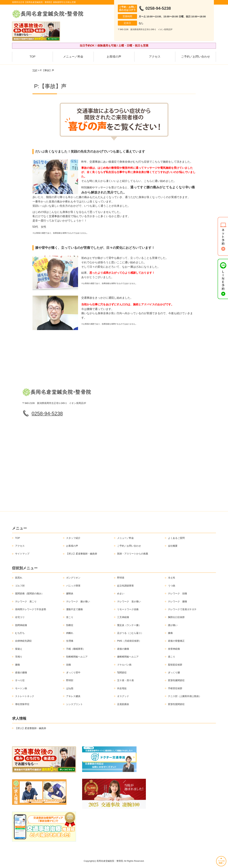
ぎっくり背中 (73, 672)
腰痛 (18, 665)
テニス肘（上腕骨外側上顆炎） (185, 696)
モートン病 (21, 688)
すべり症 (20, 680)
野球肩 (121, 578)
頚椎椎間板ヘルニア (77, 657)
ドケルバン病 (124, 665)
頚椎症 (70, 625)
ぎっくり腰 (174, 672)
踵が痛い (173, 625)
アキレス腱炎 (73, 696)
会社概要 (173, 546)
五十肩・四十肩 (125, 680)
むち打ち (20, 633)
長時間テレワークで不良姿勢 (31, 609)
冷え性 (172, 578)
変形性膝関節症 (176, 680)
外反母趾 (122, 688)
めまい (121, 593)
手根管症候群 (175, 688)
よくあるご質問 (176, 538)
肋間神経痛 (21, 625)
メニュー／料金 (73, 57)
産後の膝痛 (123, 649)
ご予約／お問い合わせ (196, 57)
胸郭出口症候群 (176, 617)
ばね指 (70, 688)
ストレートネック (25, 696)
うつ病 (172, 586)
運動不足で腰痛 (74, 609)
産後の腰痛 (21, 672)
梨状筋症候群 (175, 665)
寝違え (19, 649)
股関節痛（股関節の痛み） (29, 593)
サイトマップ (22, 554)
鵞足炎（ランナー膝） (129, 625)
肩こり (172, 657)
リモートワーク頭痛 (128, 609)
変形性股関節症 (176, 704)
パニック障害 (73, 586)
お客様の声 (114, 57)
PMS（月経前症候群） (129, 641)
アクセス (155, 57)
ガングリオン (73, 578)
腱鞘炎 (70, 593)
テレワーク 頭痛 (178, 593)
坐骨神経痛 (174, 649)
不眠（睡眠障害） (76, 649)
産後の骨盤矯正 (176, 641)
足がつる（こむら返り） (130, 633)
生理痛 (70, 641)
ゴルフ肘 (20, 586)
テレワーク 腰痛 (178, 601)
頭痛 (69, 665)
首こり (70, 617)
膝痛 (170, 633)
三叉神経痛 (123, 617)
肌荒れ (19, 578)
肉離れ (70, 633)
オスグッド (123, 696)
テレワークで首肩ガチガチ (182, 609)
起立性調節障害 (125, 586)
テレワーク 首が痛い (129, 601)
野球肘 (70, 680)
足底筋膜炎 (123, 704)
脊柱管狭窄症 (22, 704)
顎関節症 (122, 672)
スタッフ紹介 (73, 538)
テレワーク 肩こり (26, 601)
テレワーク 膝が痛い (78, 601)
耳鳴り (19, 657)
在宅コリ (20, 617)
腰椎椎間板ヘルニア (128, 657)
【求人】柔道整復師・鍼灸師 (82, 554)
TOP (33, 57)
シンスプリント (74, 704)
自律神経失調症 (23, 641)
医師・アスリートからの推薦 (133, 554)
